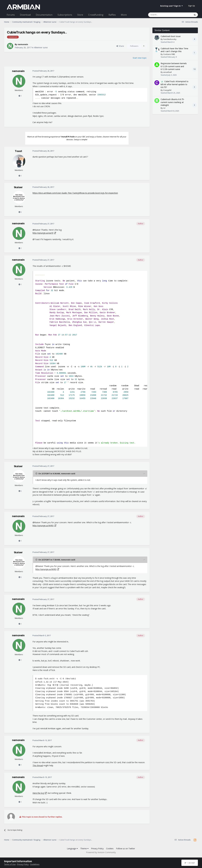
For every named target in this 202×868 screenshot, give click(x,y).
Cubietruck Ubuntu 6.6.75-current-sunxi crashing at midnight (173, 102)
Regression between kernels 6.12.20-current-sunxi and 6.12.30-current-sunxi (174, 66)
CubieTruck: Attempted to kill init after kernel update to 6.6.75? (175, 84)
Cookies (110, 848)
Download (25, 15)
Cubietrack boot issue (171, 36)
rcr (164, 108)
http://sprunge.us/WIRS (43, 526)
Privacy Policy (97, 848)
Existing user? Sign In (171, 6)
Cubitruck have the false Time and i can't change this (174, 50)
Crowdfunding (96, 15)
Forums (11, 15)
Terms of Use (10, 864)
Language (72, 848)
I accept (190, 863)
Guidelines (35, 864)
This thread (38, 765)
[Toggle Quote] (37, 474)
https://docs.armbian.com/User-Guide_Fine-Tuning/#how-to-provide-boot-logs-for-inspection (75, 193)
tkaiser (18, 187)
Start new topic (140, 58)
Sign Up (192, 6)
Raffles (112, 15)
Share (120, 46)
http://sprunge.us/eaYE (43, 233)
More (124, 15)
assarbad (167, 72)
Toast (18, 151)
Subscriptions (65, 15)
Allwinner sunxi (41, 47)
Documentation (44, 15)
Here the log (38, 793)
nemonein (23, 44)
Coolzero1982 (169, 54)
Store (80, 15)
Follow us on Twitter (126, 848)
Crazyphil (167, 90)
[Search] (163, 15)
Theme (84, 848)
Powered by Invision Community (101, 852)
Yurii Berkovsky (170, 39)
